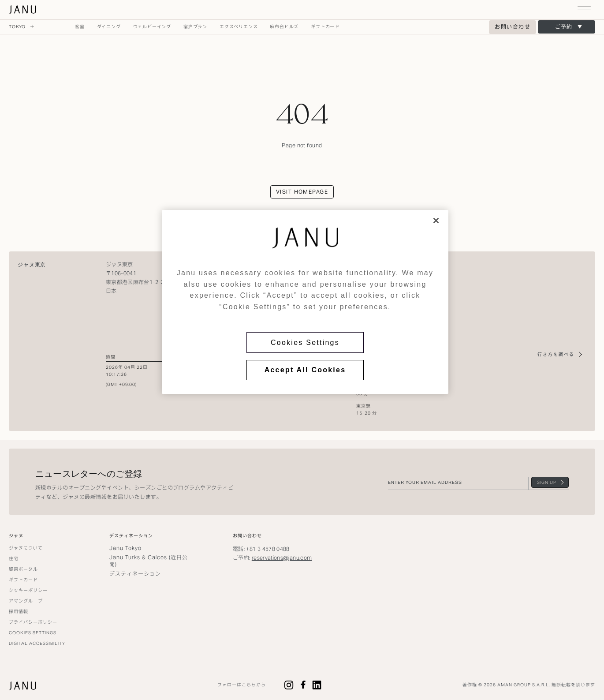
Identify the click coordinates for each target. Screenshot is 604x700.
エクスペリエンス (239, 27)
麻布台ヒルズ (284, 27)
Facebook (303, 685)
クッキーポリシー (28, 590)
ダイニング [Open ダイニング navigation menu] (109, 27)
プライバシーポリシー (33, 622)
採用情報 (19, 612)
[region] (305, 302)
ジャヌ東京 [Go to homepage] (23, 10)
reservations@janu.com (282, 558)
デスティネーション (135, 574)
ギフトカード (325, 27)
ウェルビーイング (152, 27)
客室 (80, 27)
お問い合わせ (513, 27)
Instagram (289, 685)
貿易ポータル (23, 569)
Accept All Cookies (305, 370)
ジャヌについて (26, 548)
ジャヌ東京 (32, 265)
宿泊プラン (195, 27)
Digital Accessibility (37, 643)
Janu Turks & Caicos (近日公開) (149, 561)
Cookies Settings (305, 343)
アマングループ (26, 601)
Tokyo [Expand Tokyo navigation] (21, 27)
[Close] (436, 221)
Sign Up (547, 482)
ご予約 (564, 27)
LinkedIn (317, 685)
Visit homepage (302, 192)
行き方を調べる (556, 354)
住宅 (14, 559)
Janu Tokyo (125, 548)
